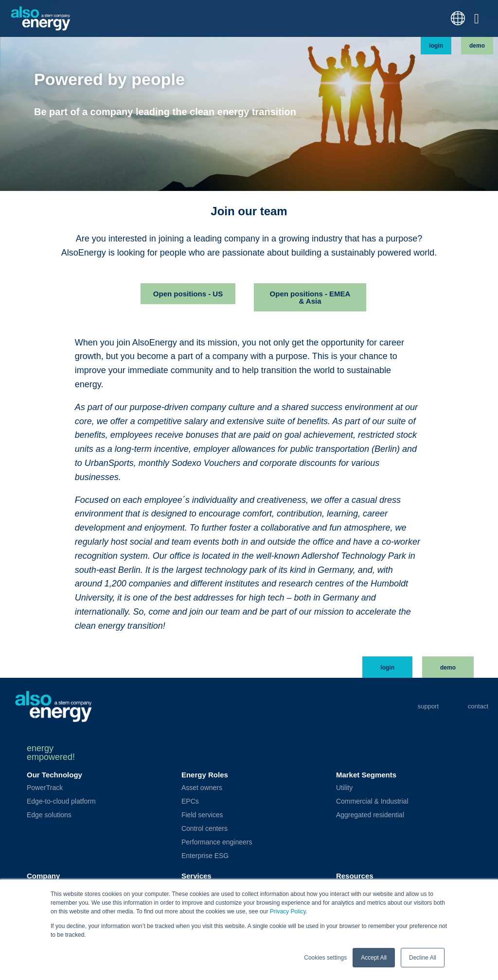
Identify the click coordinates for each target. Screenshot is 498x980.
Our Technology (54, 775)
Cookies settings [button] (325, 958)
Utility (344, 788)
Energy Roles (205, 775)
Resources (355, 876)
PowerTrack (45, 788)
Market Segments (366, 775)
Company (43, 876)
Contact (478, 706)
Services (196, 876)
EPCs (190, 801)
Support (428, 706)
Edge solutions (49, 815)
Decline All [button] (423, 958)
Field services (202, 815)
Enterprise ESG (205, 856)
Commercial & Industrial (372, 801)
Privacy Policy (288, 911)
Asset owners (202, 788)
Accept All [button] (374, 958)
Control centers (205, 828)
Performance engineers (217, 842)
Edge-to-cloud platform (61, 801)
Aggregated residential (370, 815)
